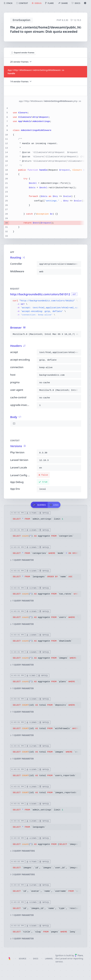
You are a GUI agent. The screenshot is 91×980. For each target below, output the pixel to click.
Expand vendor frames (23, 53)
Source (23, 959)
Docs (36, 959)
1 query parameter (22, 560)
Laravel (49, 959)
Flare (79, 955)
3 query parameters (22, 851)
